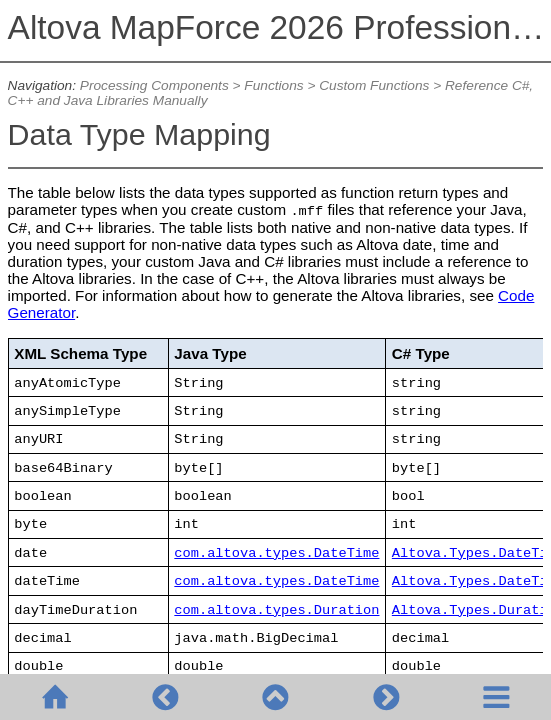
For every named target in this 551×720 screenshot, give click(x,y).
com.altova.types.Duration (276, 610)
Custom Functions (374, 85)
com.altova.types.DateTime (276, 553)
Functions (273, 85)
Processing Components (154, 85)
